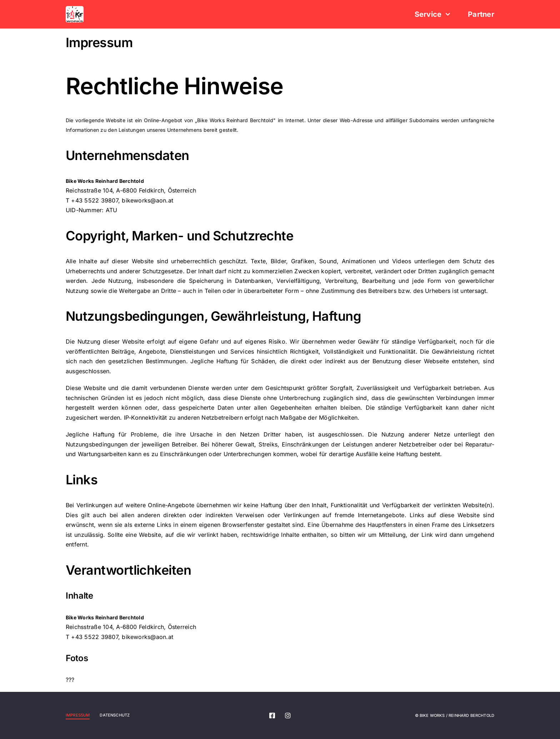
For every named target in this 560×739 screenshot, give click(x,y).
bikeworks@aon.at (147, 200)
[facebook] (272, 715)
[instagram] (288, 715)
